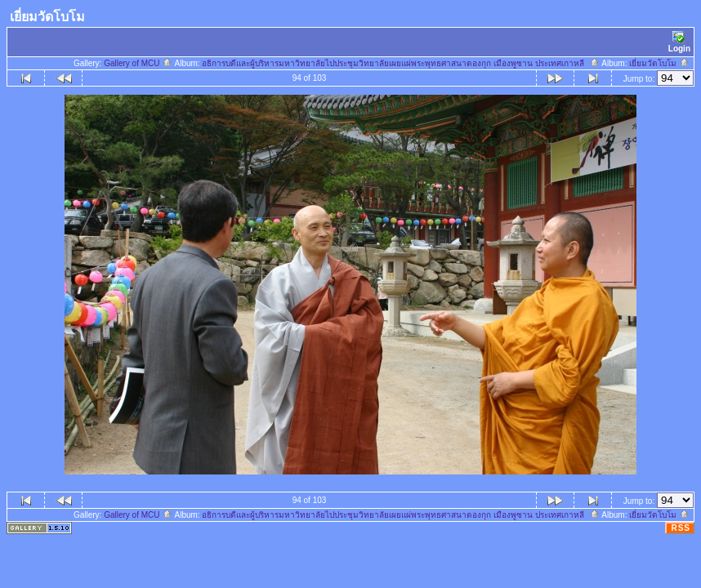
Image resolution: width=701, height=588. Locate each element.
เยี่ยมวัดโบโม (659, 63)
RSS (681, 528)
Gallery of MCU (138, 63)
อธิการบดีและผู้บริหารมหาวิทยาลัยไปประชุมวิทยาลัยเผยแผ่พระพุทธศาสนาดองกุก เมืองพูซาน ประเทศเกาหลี (400, 63)
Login (679, 42)
